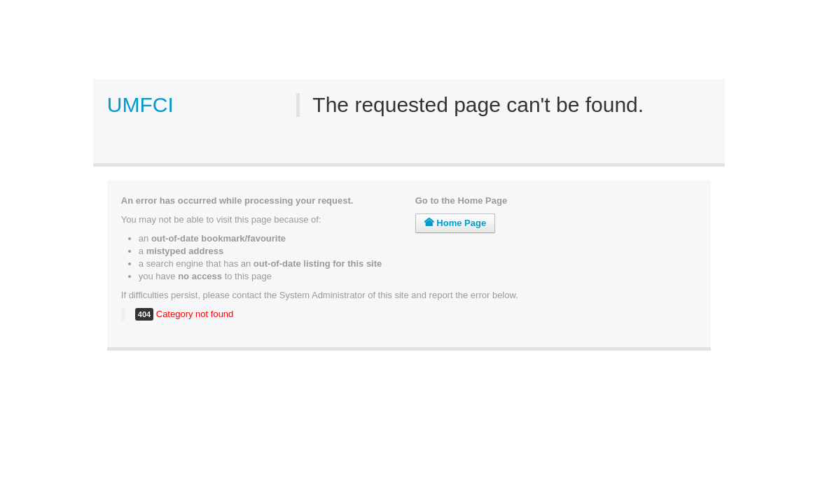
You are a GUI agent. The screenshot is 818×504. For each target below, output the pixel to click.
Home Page (455, 223)
